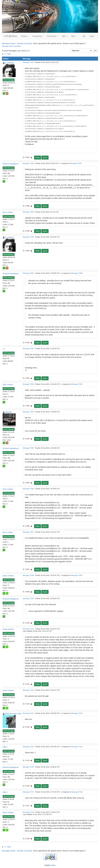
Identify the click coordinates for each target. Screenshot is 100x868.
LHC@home (10, 36)
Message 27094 (28, 412)
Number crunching (24, 43)
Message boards (9, 43)
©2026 (50, 865)
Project (25, 36)
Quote (45, 158)
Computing (38, 36)
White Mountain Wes (13, 714)
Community (52, 36)
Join (84, 36)
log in (28, 51)
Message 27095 (28, 448)
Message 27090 (28, 237)
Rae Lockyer (8, 212)
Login (92, 36)
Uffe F (5, 747)
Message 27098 (28, 575)
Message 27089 (28, 212)
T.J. (4, 349)
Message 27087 (28, 62)
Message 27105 (28, 747)
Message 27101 (28, 629)
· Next (8, 54)
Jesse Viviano (8, 576)
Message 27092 (28, 349)
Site (74, 36)
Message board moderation (11, 46)
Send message (9, 80)
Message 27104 (28, 713)
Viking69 (8, 412)
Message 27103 (28, 690)
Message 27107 (28, 792)
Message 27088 (28, 163)
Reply (38, 158)
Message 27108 (28, 812)
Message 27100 (28, 599)
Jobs (65, 36)
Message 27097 (28, 532)
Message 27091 (28, 273)
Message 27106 (28, 767)
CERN (53, 865)
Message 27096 (28, 489)
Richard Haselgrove (11, 164)
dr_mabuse (9, 63)
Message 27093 (28, 384)
